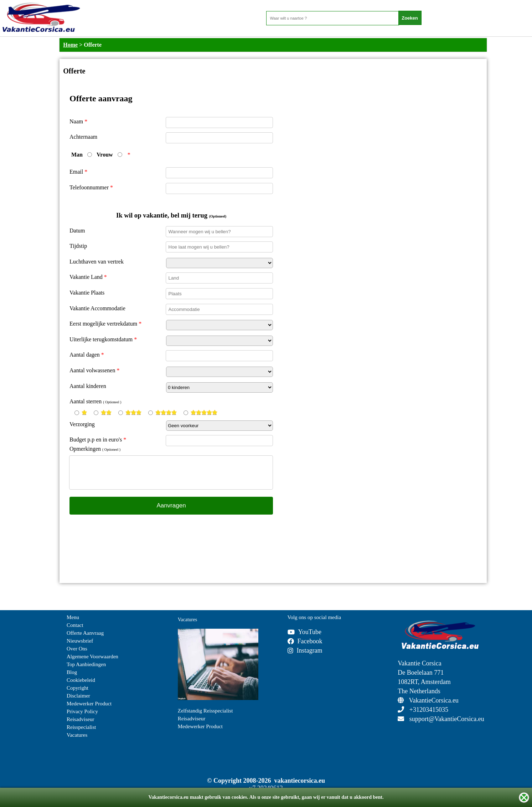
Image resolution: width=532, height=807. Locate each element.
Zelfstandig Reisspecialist (205, 711)
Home (70, 45)
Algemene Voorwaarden (92, 657)
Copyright (78, 688)
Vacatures (77, 735)
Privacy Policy (82, 711)
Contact (75, 625)
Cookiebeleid (81, 680)
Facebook (305, 641)
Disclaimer (78, 696)
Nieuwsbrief (80, 641)
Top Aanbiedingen (86, 664)
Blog (72, 672)
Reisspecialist (81, 727)
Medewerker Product (89, 704)
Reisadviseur (80, 719)
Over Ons (77, 649)
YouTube (305, 632)
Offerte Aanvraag (85, 633)
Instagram (305, 650)
